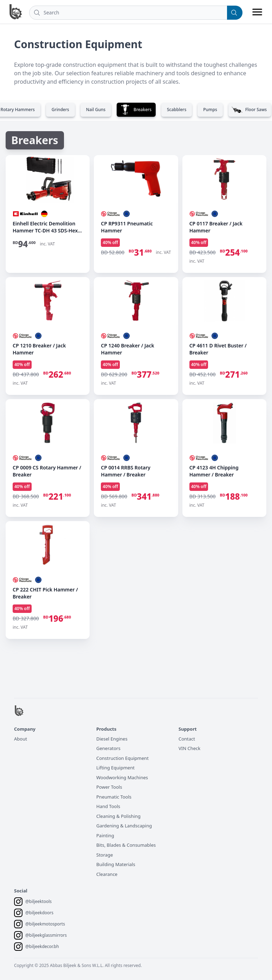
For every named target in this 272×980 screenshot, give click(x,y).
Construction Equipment (122, 758)
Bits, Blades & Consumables (126, 845)
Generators (108, 748)
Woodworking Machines (122, 777)
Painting (105, 835)
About (21, 739)
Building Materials (116, 864)
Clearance (107, 874)
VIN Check (189, 748)
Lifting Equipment (115, 768)
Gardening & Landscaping (124, 826)
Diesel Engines (112, 739)
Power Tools (109, 787)
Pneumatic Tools (114, 797)
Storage (105, 855)
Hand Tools (108, 806)
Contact (187, 739)
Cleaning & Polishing (118, 816)
